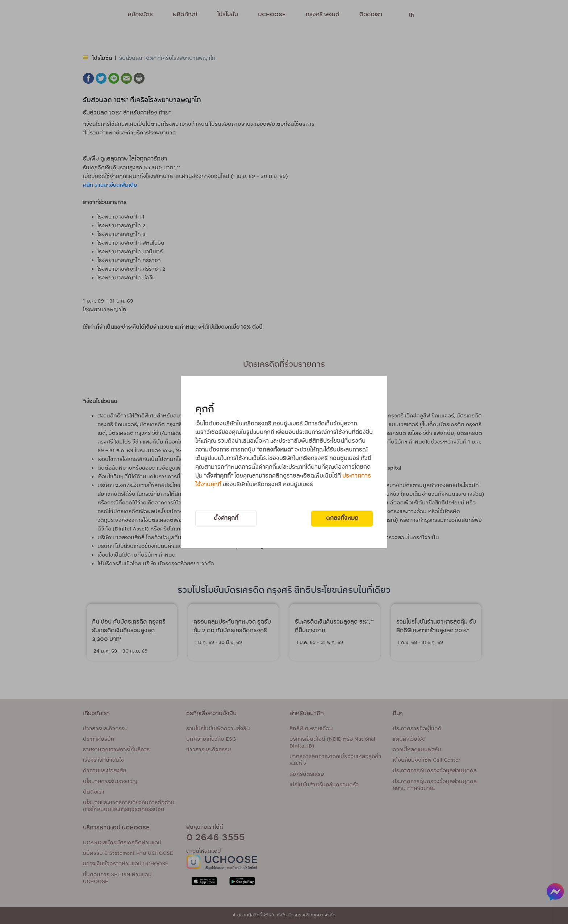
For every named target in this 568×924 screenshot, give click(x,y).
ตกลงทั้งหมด (342, 518)
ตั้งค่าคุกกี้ (226, 518)
